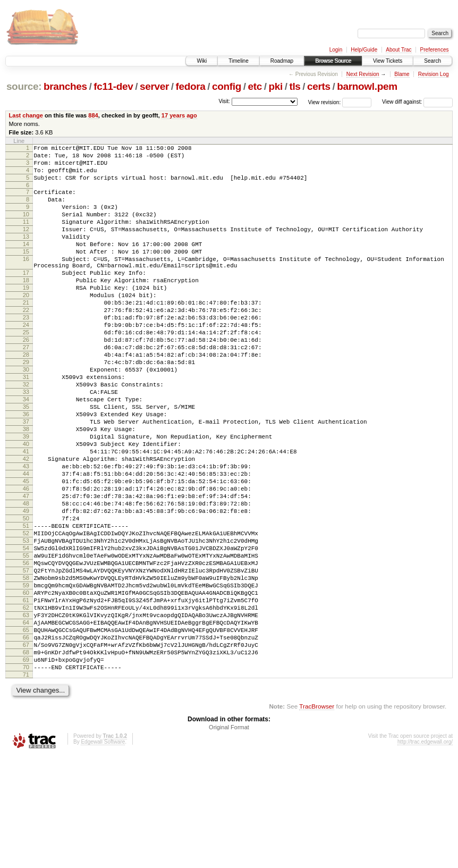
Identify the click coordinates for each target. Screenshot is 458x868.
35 (26, 461)
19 (26, 316)
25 (26, 370)
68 (26, 759)
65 (26, 732)
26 (26, 380)
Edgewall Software (103, 853)
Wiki (202, 61)
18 (26, 307)
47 (26, 569)
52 (26, 614)
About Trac (398, 50)
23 (26, 352)
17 (26, 298)
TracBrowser (317, 818)
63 (26, 714)
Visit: (224, 101)
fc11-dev (113, 86)
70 (26, 777)
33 (26, 443)
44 (26, 542)
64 (26, 723)
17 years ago (179, 115)
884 (93, 115)
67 (26, 750)
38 (26, 488)
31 (26, 425)
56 (26, 651)
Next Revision (363, 74)
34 (26, 452)
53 (26, 623)
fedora (191, 86)
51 (26, 605)
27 (26, 389)
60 (26, 687)
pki (275, 86)
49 (26, 587)
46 (26, 560)
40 (26, 506)
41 (26, 515)
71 (26, 786)
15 (26, 272)
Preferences (435, 50)
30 (26, 416)
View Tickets (388, 61)
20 (26, 325)
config (227, 86)
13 (26, 254)
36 (26, 470)
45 (26, 551)
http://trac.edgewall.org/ (425, 853)
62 (26, 705)
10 (26, 227)
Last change (26, 115)
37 (26, 479)
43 (26, 533)
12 (26, 245)
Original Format (229, 839)
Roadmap (282, 61)
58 (26, 669)
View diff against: (417, 102)
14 (26, 263)
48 (26, 578)
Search (432, 61)
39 (26, 497)
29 (26, 407)
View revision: (325, 102)
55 (26, 642)
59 (26, 678)
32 (26, 434)
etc (255, 86)
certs (319, 86)
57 (26, 660)
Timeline (238, 61)
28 (26, 398)
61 (26, 696)
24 (26, 361)
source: (24, 86)
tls (295, 86)
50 (26, 596)
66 (26, 741)
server (154, 86)
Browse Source (333, 61)
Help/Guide (364, 50)
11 (26, 236)
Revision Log (434, 74)
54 (26, 633)
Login (336, 50)
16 (26, 281)
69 (26, 768)
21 (26, 334)
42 (26, 524)
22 (26, 343)
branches (65, 86)
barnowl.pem (367, 86)
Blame (402, 74)
